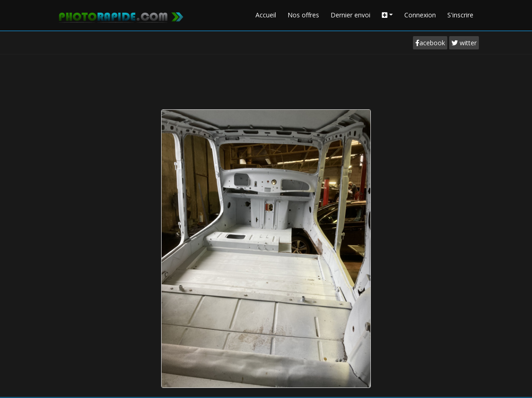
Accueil (266, 15)
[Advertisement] (266, 80)
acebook (430, 43)
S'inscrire (460, 15)
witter (464, 43)
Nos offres (303, 15)
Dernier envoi (350, 15)
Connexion (420, 15)
